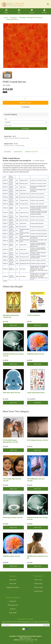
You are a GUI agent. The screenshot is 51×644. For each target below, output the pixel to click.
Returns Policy (38, 587)
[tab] (8, 152)
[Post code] (25, 125)
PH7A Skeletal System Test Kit (38, 440)
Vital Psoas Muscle (33, 315)
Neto (32, 641)
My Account (13, 580)
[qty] (25, 119)
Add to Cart (25, 103)
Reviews (32, 152)
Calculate (25, 128)
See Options (38, 403)
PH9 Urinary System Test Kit (13, 517)
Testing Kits (13, 601)
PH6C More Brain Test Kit (12, 393)
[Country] (25, 122)
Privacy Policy (38, 584)
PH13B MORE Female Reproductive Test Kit (11, 441)
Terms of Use (38, 580)
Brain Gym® (13, 613)
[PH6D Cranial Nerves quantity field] (25, 98)
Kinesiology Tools (13, 605)
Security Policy (38, 591)
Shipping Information (13, 587)
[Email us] (24, 629)
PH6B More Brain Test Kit (36, 354)
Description (8, 152)
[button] (25, 107)
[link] (27, 629)
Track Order (13, 584)
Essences (13, 609)
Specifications (18, 152)
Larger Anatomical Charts (36, 393)
